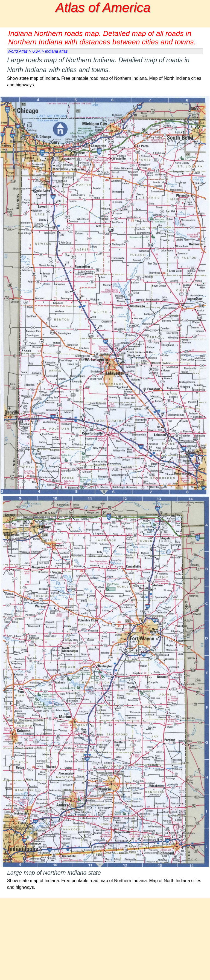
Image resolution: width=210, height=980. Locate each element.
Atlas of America (103, 8)
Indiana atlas (56, 51)
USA (36, 51)
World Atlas (17, 51)
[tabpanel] (105, 75)
